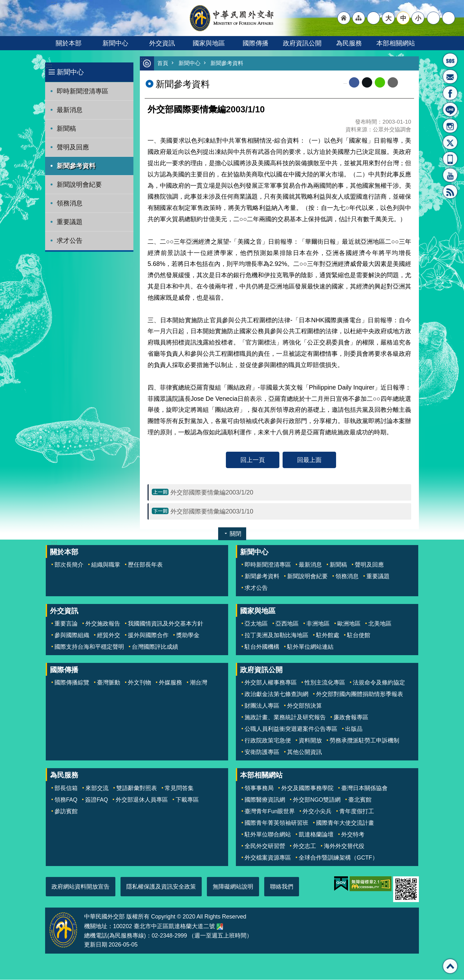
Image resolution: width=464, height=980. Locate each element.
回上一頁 (253, 460)
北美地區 (380, 624)
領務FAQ (66, 800)
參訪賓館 (66, 812)
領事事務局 (259, 788)
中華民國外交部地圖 (220, 927)
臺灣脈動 (109, 683)
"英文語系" (373, 18)
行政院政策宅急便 (268, 741)
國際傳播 (256, 43)
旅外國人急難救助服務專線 (450, 60)
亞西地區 (287, 624)
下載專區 (187, 800)
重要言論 (66, 624)
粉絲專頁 (450, 93)
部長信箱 (450, 77)
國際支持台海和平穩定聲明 (89, 647)
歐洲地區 (349, 624)
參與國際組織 (72, 636)
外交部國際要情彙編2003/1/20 (212, 493)
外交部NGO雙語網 (317, 800)
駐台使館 (359, 636)
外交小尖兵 (317, 812)
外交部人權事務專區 (271, 683)
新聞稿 (66, 128)
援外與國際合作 (148, 636)
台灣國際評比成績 (155, 647)
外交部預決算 (304, 706)
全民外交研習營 (265, 846)
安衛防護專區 (262, 752)
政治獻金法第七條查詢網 (276, 694)
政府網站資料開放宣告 (81, 887)
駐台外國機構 (262, 647)
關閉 (236, 534)
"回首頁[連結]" (344, 18)
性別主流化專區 (325, 683)
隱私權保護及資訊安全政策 (161, 887)
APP (450, 159)
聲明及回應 (73, 147)
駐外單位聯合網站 (268, 835)
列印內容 (406, 83)
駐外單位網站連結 (310, 647)
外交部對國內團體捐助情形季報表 (360, 694)
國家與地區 (209, 43)
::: (49, 66)
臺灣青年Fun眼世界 (270, 812)
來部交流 (97, 788)
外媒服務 (170, 683)
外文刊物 (140, 683)
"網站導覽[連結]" (359, 18)
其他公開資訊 (304, 752)
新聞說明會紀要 (79, 184)
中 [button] (403, 18)
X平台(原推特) (450, 142)
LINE (450, 109)
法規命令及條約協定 (379, 683)
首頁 (163, 64)
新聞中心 (115, 43)
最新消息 (70, 110)
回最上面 (309, 460)
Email (393, 83)
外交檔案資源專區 (268, 858)
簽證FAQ (97, 800)
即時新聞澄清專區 (82, 91)
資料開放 (310, 741)
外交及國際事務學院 (307, 788)
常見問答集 (179, 788)
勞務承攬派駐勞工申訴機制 (364, 741)
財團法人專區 (262, 706)
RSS (450, 192)
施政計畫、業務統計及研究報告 (285, 718)
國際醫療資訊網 (265, 800)
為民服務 (349, 43)
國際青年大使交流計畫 (345, 823)
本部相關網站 (396, 43)
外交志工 (304, 846)
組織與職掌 (106, 565)
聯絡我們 (282, 887)
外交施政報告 (103, 624)
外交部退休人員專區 (142, 800)
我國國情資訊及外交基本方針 (166, 624)
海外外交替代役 (344, 846)
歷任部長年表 (145, 565)
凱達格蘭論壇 (316, 835)
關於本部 (69, 43)
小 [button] (418, 18)
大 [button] (388, 18)
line (380, 83)
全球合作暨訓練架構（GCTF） (338, 858)
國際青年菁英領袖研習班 (276, 823)
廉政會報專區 (351, 718)
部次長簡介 (69, 565)
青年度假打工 (357, 812)
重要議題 (70, 222)
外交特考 (353, 835)
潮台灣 (198, 683)
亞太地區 (256, 624)
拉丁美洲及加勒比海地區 (276, 636)
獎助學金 (188, 636)
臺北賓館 (360, 800)
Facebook (354, 83)
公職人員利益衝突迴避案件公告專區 (291, 729)
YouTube (450, 175)
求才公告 (70, 240)
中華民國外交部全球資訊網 (232, 18)
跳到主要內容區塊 (3, 3)
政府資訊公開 (302, 43)
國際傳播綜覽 (72, 683)
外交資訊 (162, 43)
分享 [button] (433, 18)
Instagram (450, 126)
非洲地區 (318, 624)
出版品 (354, 729)
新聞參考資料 (76, 166)
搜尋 (449, 18)
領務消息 (70, 203)
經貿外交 (109, 636)
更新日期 (96, 945)
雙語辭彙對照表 (137, 788)
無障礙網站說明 (233, 887)
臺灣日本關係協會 (364, 788)
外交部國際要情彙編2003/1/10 (212, 512)
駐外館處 (328, 636)
